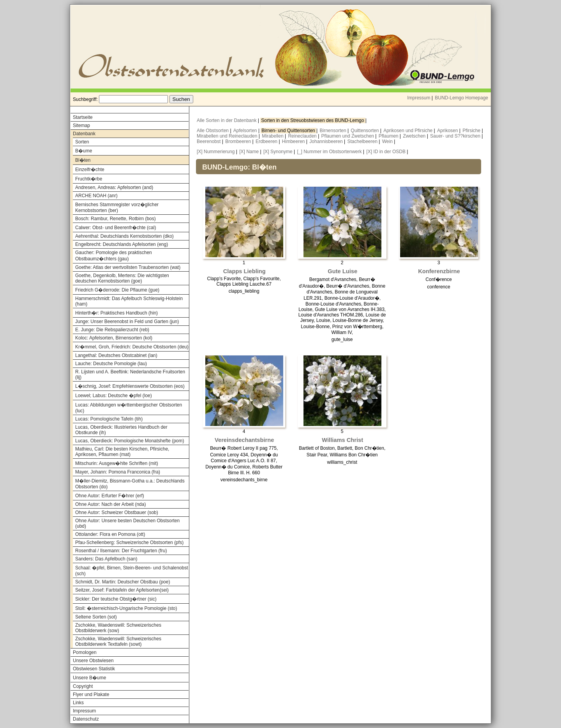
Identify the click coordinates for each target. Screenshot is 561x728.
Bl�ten (83, 160)
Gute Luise (342, 271)
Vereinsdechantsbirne (244, 440)
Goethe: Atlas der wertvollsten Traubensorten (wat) (128, 267)
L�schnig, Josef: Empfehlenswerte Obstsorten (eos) (130, 386)
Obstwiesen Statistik (94, 669)
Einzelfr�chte (90, 170)
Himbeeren (294, 141)
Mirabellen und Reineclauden (228, 136)
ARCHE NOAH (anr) (96, 196)
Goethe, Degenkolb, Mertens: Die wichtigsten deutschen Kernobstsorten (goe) (122, 278)
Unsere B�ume (89, 678)
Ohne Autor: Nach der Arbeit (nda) (110, 504)
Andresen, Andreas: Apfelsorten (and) (114, 187)
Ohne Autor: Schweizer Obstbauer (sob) (117, 512)
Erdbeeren (267, 141)
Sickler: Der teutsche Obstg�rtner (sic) (116, 599)
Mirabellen (273, 136)
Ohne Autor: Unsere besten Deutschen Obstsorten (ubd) (127, 523)
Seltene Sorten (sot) (96, 617)
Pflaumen (389, 136)
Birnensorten (334, 131)
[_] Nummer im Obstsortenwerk (329, 152)
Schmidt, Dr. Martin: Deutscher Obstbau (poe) (123, 582)
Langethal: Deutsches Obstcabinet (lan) (116, 355)
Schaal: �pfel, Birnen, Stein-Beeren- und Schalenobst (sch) (132, 571)
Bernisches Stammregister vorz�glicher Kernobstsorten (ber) (117, 208)
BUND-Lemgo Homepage (461, 98)
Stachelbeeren (363, 141)
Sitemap (81, 125)
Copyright (83, 686)
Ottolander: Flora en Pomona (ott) (110, 534)
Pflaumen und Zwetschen (348, 136)
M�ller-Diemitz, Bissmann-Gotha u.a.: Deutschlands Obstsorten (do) (130, 484)
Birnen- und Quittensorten (289, 131)
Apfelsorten (246, 131)
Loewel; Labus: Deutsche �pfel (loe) (114, 396)
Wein (388, 141)
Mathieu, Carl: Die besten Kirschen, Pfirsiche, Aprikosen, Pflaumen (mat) (122, 452)
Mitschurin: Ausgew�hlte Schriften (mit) (117, 463)
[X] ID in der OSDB (386, 152)
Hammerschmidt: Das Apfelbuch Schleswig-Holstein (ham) (129, 301)
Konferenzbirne (439, 271)
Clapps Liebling (244, 271)
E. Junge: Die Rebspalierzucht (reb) (112, 330)
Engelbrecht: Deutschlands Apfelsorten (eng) (122, 244)
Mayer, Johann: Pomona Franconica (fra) (118, 472)
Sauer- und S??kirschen (456, 136)
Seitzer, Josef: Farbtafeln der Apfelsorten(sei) (122, 590)
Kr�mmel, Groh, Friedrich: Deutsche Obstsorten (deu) (132, 347)
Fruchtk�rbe (89, 179)
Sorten (82, 142)
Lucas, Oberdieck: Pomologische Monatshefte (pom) (130, 441)
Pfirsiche (472, 131)
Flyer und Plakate (91, 694)
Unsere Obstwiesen (93, 661)
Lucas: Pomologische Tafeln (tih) (109, 419)
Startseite (83, 117)
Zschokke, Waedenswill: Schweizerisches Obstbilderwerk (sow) (118, 628)
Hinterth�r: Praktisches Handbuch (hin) (116, 313)
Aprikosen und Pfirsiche (408, 131)
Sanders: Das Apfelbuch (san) (106, 559)
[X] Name (249, 152)
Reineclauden (303, 136)
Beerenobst (209, 141)
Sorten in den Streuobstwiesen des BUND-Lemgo (313, 120)
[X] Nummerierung (216, 152)
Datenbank (84, 134)
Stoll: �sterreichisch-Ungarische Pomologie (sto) (126, 608)
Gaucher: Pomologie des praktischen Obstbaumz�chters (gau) (114, 256)
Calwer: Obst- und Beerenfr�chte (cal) (116, 228)
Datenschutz (86, 719)
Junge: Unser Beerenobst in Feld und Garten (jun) (127, 322)
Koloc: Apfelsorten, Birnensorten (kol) (114, 338)
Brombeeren (239, 141)
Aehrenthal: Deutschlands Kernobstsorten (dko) (124, 236)
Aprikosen (448, 131)
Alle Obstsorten (213, 131)
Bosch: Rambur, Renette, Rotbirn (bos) (116, 219)
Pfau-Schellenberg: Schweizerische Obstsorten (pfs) (129, 542)
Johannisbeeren (327, 141)
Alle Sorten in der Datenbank (227, 120)
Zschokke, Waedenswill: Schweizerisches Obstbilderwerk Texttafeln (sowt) (118, 641)
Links (78, 703)
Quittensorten (365, 131)
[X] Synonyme (278, 152)
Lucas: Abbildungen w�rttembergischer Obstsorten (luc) (129, 408)
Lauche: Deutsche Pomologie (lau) (111, 364)
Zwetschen (415, 136)
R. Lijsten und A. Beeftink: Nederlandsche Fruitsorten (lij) (130, 375)
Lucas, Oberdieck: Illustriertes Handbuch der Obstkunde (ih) (121, 430)
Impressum (419, 98)
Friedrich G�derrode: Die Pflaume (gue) (117, 290)
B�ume (84, 151)
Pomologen (85, 652)
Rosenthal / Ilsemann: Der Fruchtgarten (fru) (121, 551)
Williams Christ (342, 440)
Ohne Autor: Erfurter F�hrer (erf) (110, 496)
